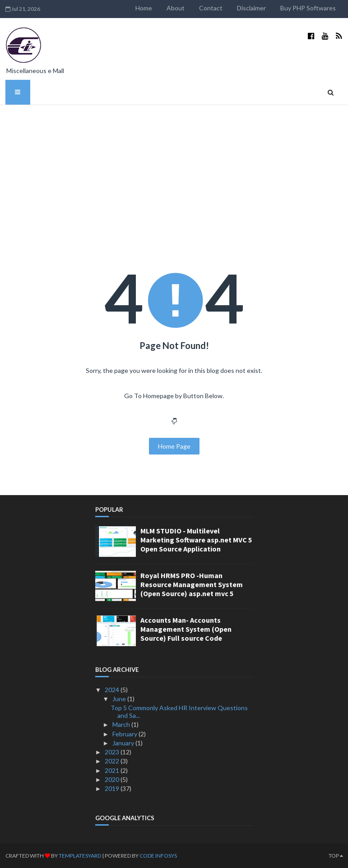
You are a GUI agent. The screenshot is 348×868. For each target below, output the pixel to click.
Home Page (174, 446)
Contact (211, 8)
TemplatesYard (80, 856)
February (125, 734)
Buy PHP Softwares (308, 8)
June (120, 699)
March (122, 724)
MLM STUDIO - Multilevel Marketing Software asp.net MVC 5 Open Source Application (196, 540)
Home (144, 8)
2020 (113, 779)
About (176, 8)
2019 (113, 788)
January (124, 743)
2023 (113, 752)
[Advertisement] (174, 173)
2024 (113, 690)
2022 (113, 761)
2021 (113, 770)
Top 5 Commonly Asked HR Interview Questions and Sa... (179, 712)
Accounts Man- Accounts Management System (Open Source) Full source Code (186, 629)
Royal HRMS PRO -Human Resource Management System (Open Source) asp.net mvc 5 (192, 584)
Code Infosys (158, 856)
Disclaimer (251, 8)
